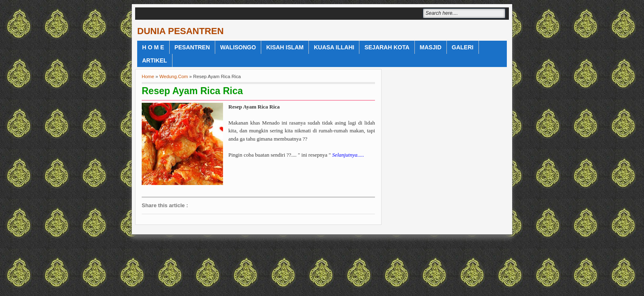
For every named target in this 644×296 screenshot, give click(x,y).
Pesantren (192, 47)
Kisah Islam (285, 47)
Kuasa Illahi (334, 47)
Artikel (155, 60)
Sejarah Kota (387, 47)
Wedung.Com (174, 76)
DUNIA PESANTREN (181, 31)
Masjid (431, 47)
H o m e (153, 47)
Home (148, 76)
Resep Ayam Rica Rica (192, 91)
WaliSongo (238, 47)
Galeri (463, 47)
